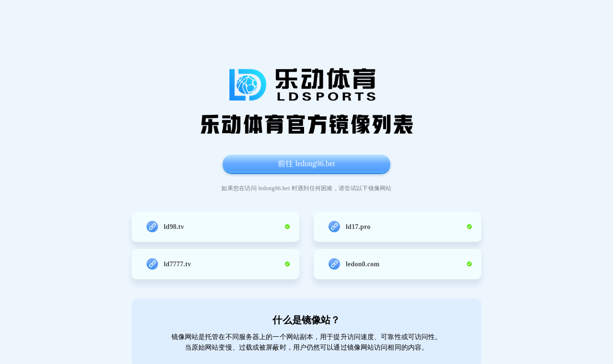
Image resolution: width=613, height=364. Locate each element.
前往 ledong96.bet (306, 164)
